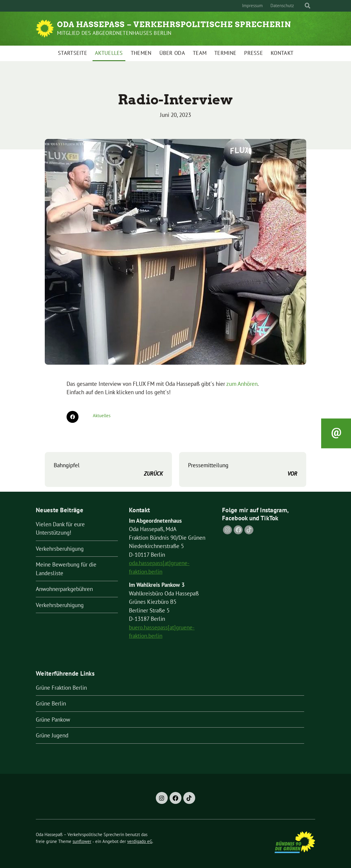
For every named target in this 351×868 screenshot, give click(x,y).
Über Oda (172, 53)
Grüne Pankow (53, 720)
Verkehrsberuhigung (60, 549)
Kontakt (282, 53)
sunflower (82, 841)
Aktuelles (109, 53)
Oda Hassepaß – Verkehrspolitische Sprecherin (174, 24)
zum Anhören (242, 384)
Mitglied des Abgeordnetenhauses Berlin (114, 33)
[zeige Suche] (308, 6)
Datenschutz (282, 6)
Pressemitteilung (243, 470)
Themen (141, 53)
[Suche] (302, 6)
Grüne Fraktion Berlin (61, 688)
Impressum (252, 6)
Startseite (73, 53)
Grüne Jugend (52, 735)
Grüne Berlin (51, 703)
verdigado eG (140, 841)
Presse (254, 53)
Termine (225, 53)
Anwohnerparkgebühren (64, 589)
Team (200, 53)
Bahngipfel (108, 470)
